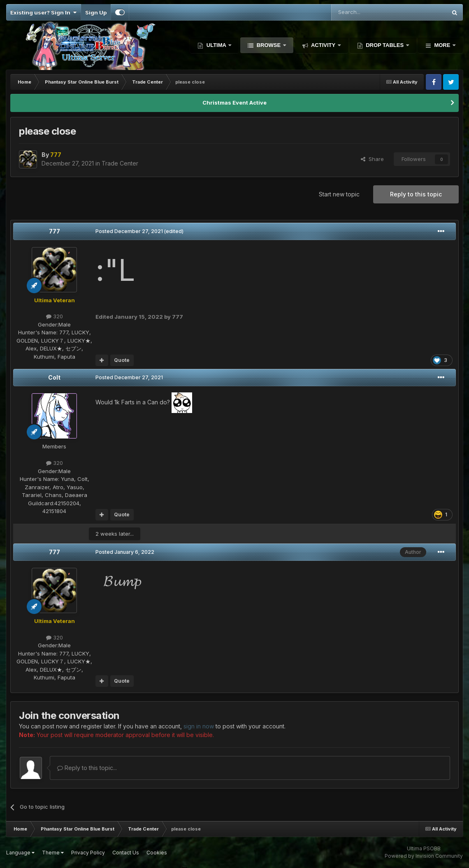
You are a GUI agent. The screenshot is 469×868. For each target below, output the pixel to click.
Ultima (216, 45)
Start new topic (339, 194)
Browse (269, 45)
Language (20, 853)
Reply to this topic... (87, 768)
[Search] (368, 12)
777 (55, 231)
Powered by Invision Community (424, 856)
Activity (323, 45)
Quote (122, 360)
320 (55, 316)
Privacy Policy (88, 853)
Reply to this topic (416, 194)
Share (372, 159)
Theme (53, 853)
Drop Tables (385, 45)
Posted (129, 231)
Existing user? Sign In (43, 12)
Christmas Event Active (234, 103)
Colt (54, 377)
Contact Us (126, 853)
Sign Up (96, 12)
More (442, 45)
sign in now (199, 726)
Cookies (157, 853)
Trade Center (120, 163)
